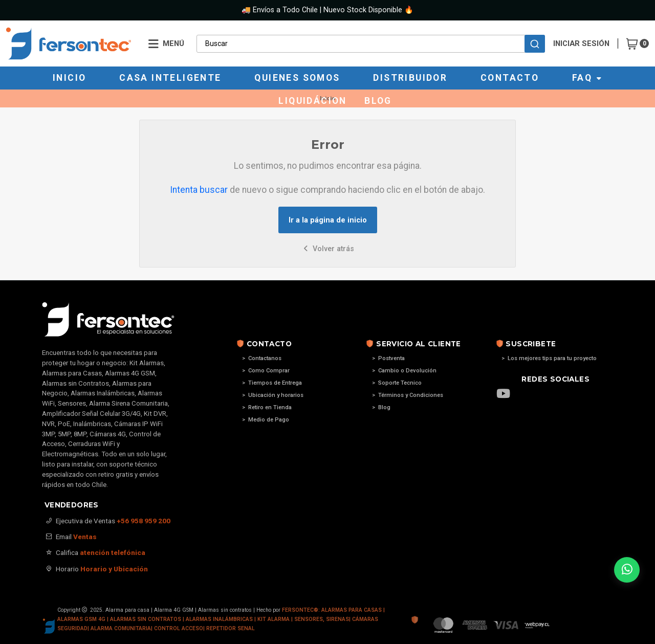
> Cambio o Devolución (404, 371)
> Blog (381, 407)
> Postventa (388, 358)
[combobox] (371, 43)
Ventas (85, 537)
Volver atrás (328, 249)
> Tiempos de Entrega (272, 383)
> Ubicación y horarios (273, 395)
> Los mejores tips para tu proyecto (549, 358)
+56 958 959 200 (144, 521)
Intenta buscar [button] (199, 190)
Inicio (69, 78)
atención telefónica (113, 552)
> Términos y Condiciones (408, 395)
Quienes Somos (297, 78)
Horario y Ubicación (114, 569)
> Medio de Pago (266, 420)
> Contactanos (262, 358)
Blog (378, 101)
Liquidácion (312, 101)
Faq (587, 78)
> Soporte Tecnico (397, 383)
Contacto (510, 78)
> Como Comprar (266, 371)
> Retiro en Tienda (267, 407)
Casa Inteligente (170, 78)
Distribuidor (410, 78)
